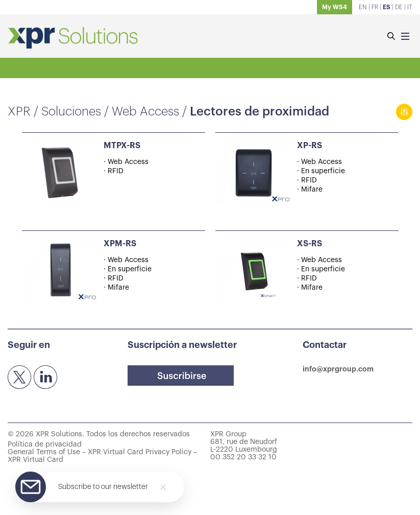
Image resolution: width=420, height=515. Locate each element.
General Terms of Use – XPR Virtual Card (76, 452)
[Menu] (405, 37)
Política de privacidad (45, 444)
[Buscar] (391, 37)
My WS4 (335, 7)
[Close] (163, 487)
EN (363, 7)
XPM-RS (120, 244)
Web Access (145, 111)
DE (399, 7)
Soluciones (71, 111)
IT (410, 7)
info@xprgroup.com (338, 369)
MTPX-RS (122, 146)
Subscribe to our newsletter (103, 487)
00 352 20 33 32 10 (243, 457)
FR (375, 7)
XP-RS (310, 146)
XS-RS (310, 244)
